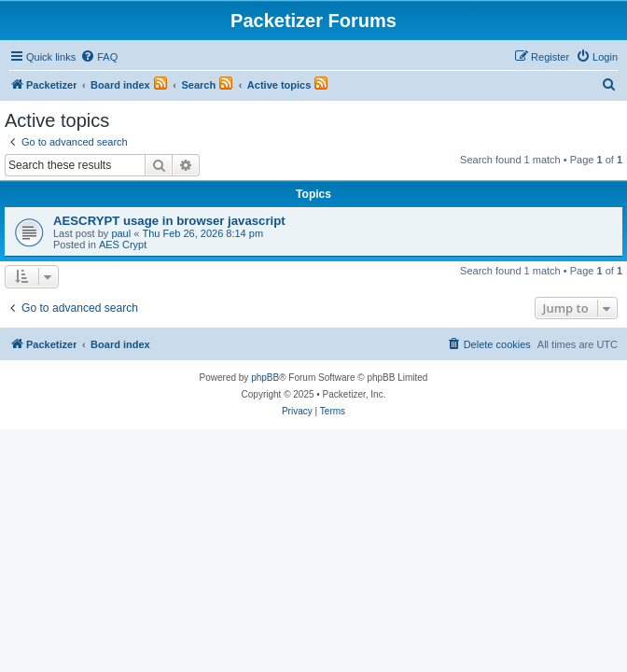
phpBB (265, 378)
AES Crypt (123, 245)
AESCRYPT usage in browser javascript (169, 221)
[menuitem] (99, 57)
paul (121, 233)
